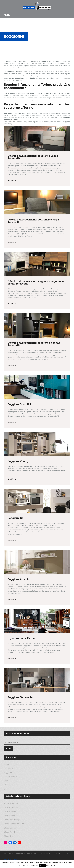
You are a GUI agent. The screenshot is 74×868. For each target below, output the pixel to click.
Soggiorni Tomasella (20, 697)
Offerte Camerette (11, 808)
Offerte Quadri (10, 836)
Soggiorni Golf (17, 518)
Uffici (6, 785)
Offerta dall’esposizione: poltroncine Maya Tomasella (33, 221)
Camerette (8, 769)
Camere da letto (11, 777)
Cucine (7, 764)
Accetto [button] (43, 865)
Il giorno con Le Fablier (22, 638)
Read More (12, 181)
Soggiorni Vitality (18, 461)
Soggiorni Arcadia (18, 579)
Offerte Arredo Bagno (13, 820)
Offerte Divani (9, 816)
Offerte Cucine (10, 812)
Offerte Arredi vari (11, 832)
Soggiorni (8, 773)
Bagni (6, 781)
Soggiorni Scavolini (19, 404)
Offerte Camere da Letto (14, 824)
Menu (7, 15)
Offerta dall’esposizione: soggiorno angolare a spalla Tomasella (36, 282)
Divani (6, 789)
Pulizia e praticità (11, 803)
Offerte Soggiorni (11, 828)
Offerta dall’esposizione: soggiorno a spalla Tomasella (34, 344)
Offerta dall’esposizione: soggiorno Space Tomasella (33, 157)
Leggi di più (51, 865)
